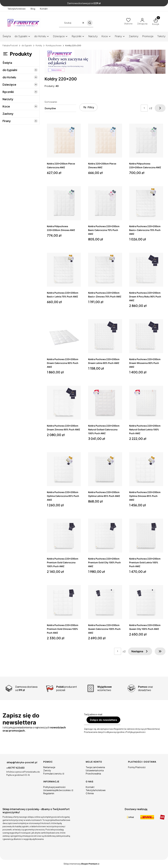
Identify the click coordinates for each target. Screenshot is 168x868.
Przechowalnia (93, 774)
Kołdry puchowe (54, 46)
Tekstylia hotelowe (17, 9)
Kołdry (39, 46)
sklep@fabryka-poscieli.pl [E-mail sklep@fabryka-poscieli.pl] (22, 762)
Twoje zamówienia (95, 767)
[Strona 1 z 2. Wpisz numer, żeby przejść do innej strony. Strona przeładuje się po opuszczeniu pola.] (144, 108)
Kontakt (44, 9)
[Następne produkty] (140, 651)
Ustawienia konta (95, 770)
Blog (33, 9)
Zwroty (47, 770)
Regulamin (49, 793)
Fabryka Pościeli (10, 46)
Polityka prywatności (54, 787)
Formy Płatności (137, 767)
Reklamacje (49, 767)
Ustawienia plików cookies (57, 790)
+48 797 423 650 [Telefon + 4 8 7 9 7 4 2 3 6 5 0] (15, 768)
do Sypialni (27, 46)
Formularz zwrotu (53, 774)
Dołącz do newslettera (103, 720)
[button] (90, 23)
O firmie (90, 793)
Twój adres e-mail (93, 714)
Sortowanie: (51, 102)
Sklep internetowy (80, 864)
